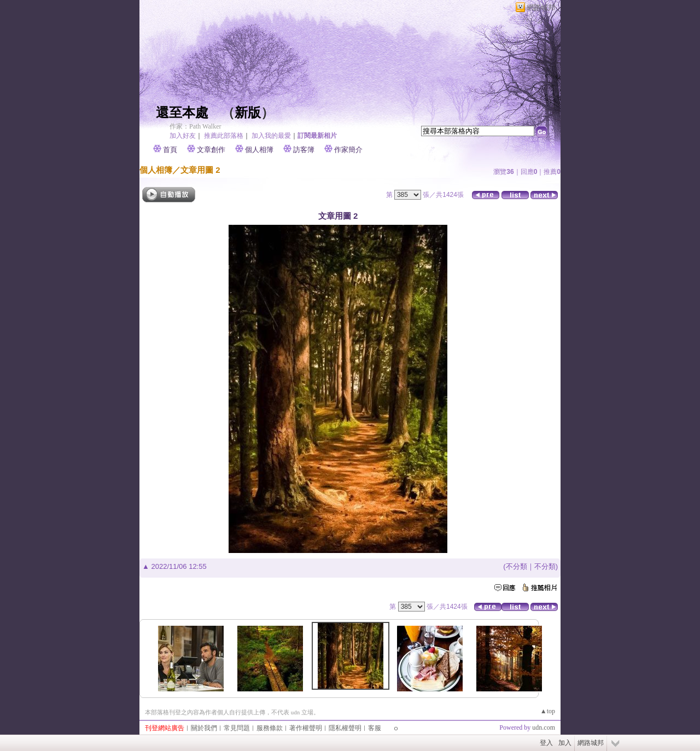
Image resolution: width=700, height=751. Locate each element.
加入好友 (183, 136)
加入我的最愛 (271, 136)
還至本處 (182, 113)
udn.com (544, 727)
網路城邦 (541, 7)
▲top (548, 711)
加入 (565, 743)
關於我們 (204, 728)
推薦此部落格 (224, 136)
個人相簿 (259, 150)
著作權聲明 (306, 728)
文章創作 (211, 150)
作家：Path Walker (195, 126)
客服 (375, 728)
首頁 (170, 150)
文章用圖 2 (200, 170)
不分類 (517, 566)
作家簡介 (348, 150)
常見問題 (237, 728)
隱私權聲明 (345, 728)
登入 (546, 743)
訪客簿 (304, 150)
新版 (248, 113)
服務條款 (270, 728)
